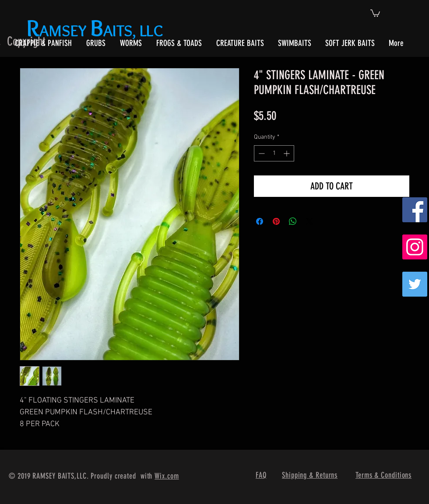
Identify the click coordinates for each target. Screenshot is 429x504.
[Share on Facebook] (260, 221)
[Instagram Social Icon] (415, 247)
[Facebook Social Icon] (415, 210)
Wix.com (167, 476)
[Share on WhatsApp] (293, 221)
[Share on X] (309, 221)
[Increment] (287, 153)
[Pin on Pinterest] (276, 221)
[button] (375, 13)
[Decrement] (261, 153)
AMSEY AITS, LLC (97, 30)
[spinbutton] (274, 153)
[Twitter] (415, 284)
